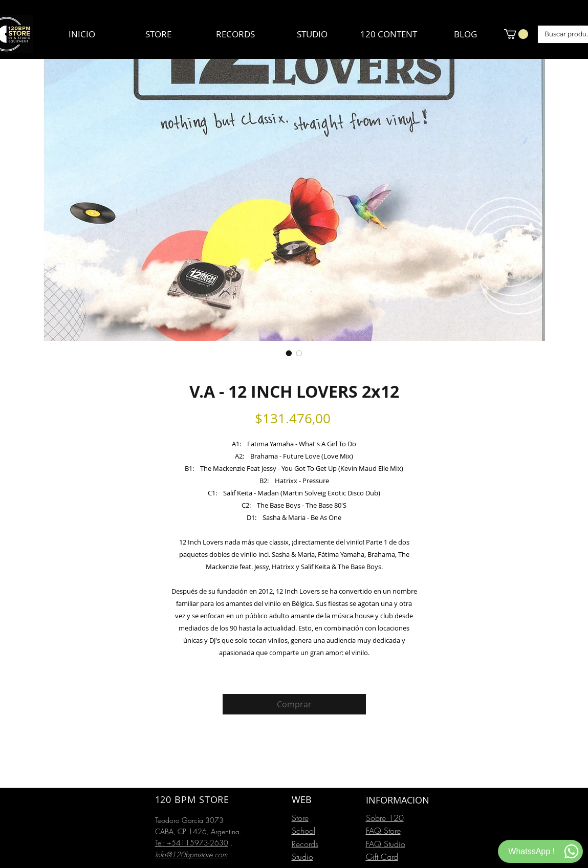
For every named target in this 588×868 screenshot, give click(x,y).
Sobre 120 (385, 818)
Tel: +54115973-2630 (192, 843)
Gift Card (382, 857)
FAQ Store (383, 831)
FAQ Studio (386, 844)
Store (300, 818)
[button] (516, 34)
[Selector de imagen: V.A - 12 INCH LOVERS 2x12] (289, 353)
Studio (302, 857)
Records (305, 844)
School (303, 831)
